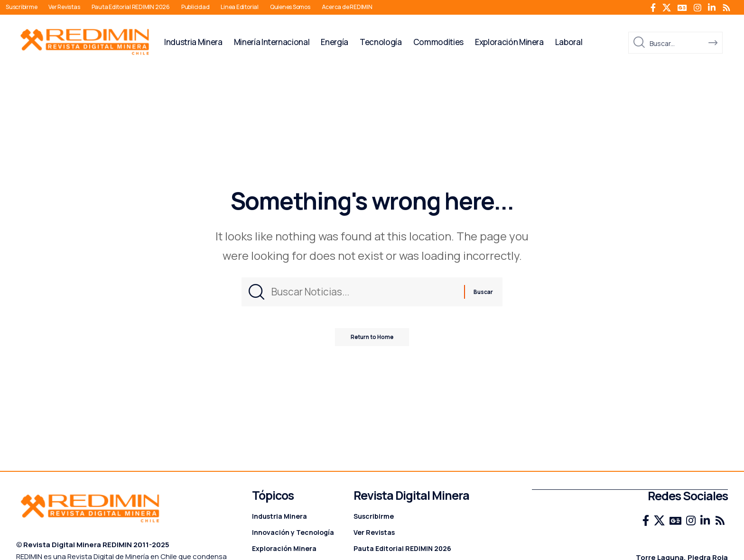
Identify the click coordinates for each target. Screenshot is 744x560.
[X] (667, 8)
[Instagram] (697, 8)
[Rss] (726, 8)
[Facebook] (653, 8)
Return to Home (372, 342)
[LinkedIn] (712, 8)
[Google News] (682, 8)
